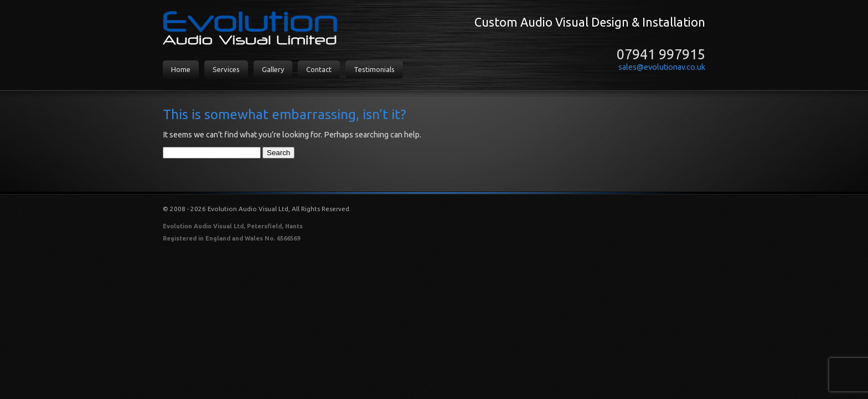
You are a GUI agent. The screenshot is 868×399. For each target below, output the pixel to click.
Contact (319, 69)
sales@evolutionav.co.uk (662, 67)
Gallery (273, 69)
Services (226, 69)
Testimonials (374, 69)
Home (181, 69)
